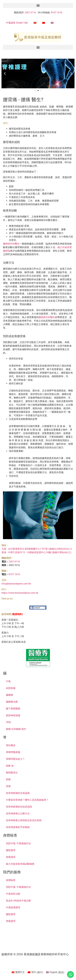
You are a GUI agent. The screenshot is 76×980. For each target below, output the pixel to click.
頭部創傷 (11, 688)
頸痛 (8, 779)
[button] (38, 5)
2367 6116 (30, 13)
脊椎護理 (11, 857)
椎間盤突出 (12, 773)
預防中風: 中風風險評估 (18, 843)
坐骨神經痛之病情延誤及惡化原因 (24, 820)
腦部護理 (11, 850)
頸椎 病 (10, 766)
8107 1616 (57, 13)
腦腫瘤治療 (12, 702)
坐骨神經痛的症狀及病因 (19, 807)
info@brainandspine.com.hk (16, 584)
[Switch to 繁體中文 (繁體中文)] (18, 972)
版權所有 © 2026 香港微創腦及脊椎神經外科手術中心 (35, 954)
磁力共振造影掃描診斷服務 (20, 864)
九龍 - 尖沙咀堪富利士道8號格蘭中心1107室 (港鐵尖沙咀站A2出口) (37, 549)
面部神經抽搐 (13, 715)
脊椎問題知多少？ (15, 759)
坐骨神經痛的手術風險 (18, 827)
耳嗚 (8, 722)
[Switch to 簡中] (44, 23)
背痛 (8, 786)
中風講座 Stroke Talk (17, 23)
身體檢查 (11, 880)
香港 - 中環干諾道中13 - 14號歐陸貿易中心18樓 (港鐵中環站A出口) (36, 552)
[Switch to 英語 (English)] (55, 972)
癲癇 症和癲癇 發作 (16, 729)
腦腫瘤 (9, 695)
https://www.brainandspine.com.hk (20, 593)
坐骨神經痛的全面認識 (18, 793)
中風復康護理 (13, 907)
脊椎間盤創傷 (13, 752)
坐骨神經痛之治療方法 (18, 814)
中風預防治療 (13, 894)
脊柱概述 (11, 745)
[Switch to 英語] (52, 23)
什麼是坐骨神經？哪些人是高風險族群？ (27, 800)
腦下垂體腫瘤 (13, 709)
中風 (8, 681)
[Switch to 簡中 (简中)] (35, 972)
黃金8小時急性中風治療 (18, 901)
